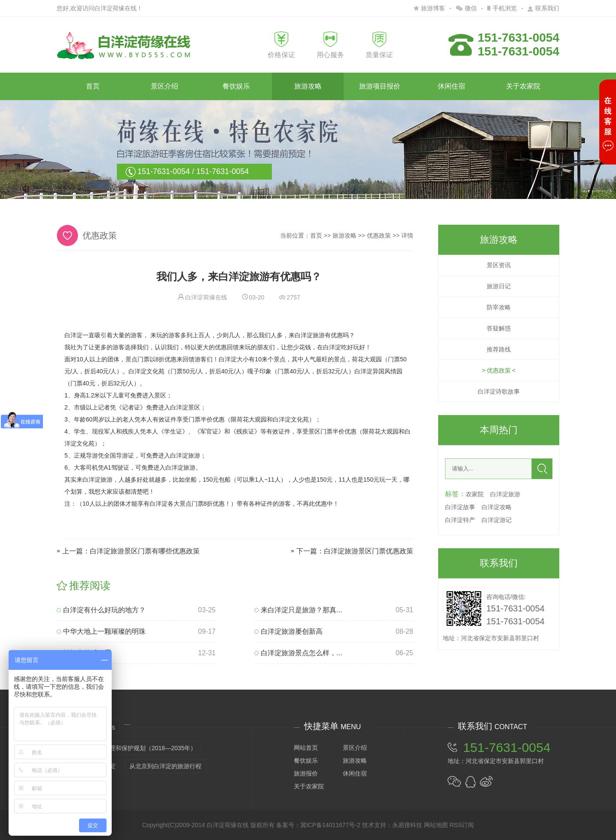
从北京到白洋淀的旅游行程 (165, 766)
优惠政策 (379, 235)
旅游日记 (499, 286)
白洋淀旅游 (505, 494)
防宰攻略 (499, 307)
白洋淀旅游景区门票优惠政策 (369, 551)
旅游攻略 (308, 86)
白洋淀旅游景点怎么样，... (298, 653)
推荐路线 (499, 349)
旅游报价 (306, 773)
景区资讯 (499, 265)
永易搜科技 (407, 825)
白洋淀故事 (460, 507)
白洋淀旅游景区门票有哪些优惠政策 (145, 551)
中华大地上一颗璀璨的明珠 (101, 631)
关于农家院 (523, 86)
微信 (466, 8)
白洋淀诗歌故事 (499, 391)
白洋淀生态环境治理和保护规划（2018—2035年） (129, 748)
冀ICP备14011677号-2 (330, 825)
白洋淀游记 (497, 520)
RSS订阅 (462, 825)
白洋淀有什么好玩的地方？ (101, 610)
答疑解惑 (499, 328)
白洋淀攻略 (497, 507)
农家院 (475, 494)
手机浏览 (502, 8)
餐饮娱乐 (236, 86)
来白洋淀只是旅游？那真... (298, 610)
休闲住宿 (451, 86)
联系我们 (543, 8)
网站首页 (306, 748)
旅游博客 (429, 8)
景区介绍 (165, 86)
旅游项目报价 (380, 86)
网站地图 (436, 825)
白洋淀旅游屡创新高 (288, 631)
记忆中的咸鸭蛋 (84, 653)
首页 (93, 86)
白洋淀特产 (460, 520)
